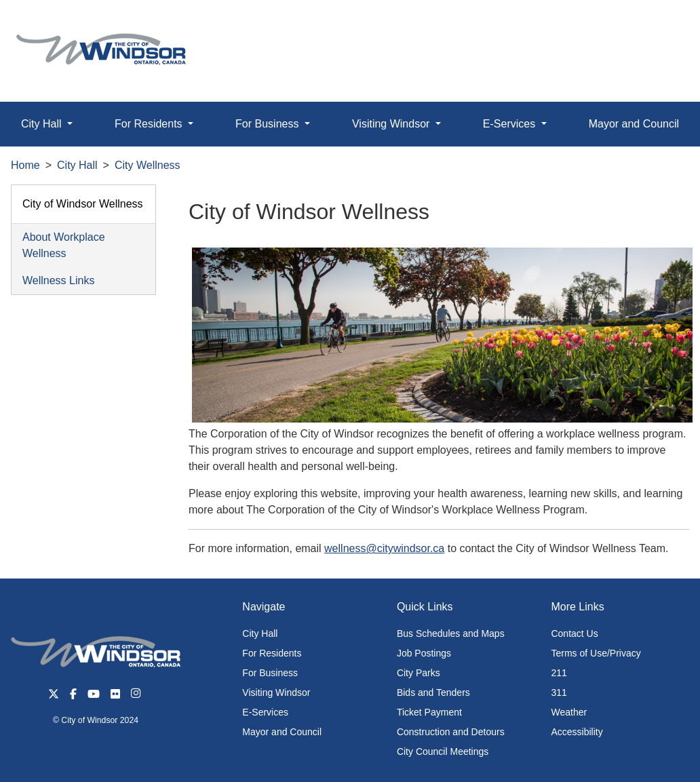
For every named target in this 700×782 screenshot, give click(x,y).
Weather (569, 712)
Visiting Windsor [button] (392, 124)
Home (25, 165)
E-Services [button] (511, 124)
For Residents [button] (150, 124)
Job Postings (424, 653)
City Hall (77, 165)
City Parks (419, 673)
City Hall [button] (43, 124)
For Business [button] (269, 124)
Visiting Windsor (276, 692)
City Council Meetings (443, 751)
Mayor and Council (282, 732)
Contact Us (574, 633)
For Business (270, 673)
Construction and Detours (451, 732)
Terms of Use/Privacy (596, 653)
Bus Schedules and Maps (451, 633)
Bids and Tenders (433, 692)
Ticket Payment (429, 712)
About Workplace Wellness (64, 245)
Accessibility (577, 732)
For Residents (272, 653)
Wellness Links (58, 280)
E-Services (265, 712)
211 (559, 673)
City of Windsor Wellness (83, 204)
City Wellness (148, 165)
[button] (659, 25)
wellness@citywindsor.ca (384, 548)
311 (559, 692)
